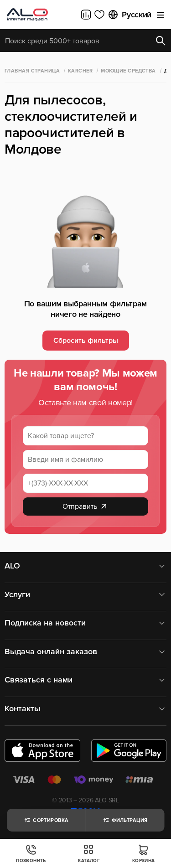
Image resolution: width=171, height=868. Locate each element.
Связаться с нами (85, 680)
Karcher (80, 71)
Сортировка (46, 820)
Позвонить (31, 854)
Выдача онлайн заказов (85, 652)
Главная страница (32, 71)
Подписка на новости (85, 623)
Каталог (89, 854)
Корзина (144, 854)
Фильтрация (125, 820)
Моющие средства (128, 71)
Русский (130, 15)
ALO (85, 566)
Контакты (85, 709)
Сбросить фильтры (86, 341)
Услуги (85, 595)
